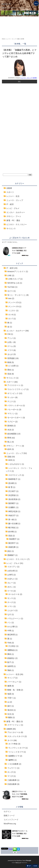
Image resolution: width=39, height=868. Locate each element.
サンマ (10, 598)
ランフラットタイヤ (17, 748)
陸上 (9, 442)
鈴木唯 (35, 78)
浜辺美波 (12, 495)
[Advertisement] (19, 28)
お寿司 (10, 575)
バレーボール (13, 410)
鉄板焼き (11, 658)
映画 (9, 362)
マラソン (11, 414)
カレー (10, 583)
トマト (10, 606)
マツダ (10, 776)
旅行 (9, 706)
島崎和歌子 (13, 479)
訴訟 (9, 551)
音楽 (9, 374)
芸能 (9, 457)
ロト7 (11, 319)
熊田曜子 (12, 503)
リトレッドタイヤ (16, 752)
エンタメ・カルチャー (16, 212)
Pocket (11, 849)
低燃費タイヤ (14, 756)
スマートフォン (14, 725)
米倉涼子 (12, 515)
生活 (9, 714)
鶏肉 (9, 670)
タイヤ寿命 (13, 744)
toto (10, 298)
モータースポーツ (15, 418)
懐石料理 (11, 635)
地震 (9, 694)
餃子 (9, 662)
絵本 (9, 449)
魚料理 (10, 666)
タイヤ (10, 740)
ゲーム (10, 346)
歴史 (9, 370)
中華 (9, 631)
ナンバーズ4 (13, 306)
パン (9, 623)
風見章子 (12, 543)
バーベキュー (13, 682)
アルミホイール (14, 732)
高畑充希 (12, 547)
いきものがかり (15, 464)
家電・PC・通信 (13, 220)
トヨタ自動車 (13, 764)
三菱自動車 (12, 780)
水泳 (9, 430)
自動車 (9, 188)
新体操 (10, 426)
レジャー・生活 (13, 196)
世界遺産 (11, 358)
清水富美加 (13, 499)
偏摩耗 (11, 760)
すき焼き (12, 646)
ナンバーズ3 (13, 302)
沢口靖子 (12, 491)
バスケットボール (15, 405)
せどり (10, 291)
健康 (9, 686)
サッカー (11, 397)
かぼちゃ (11, 579)
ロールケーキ (14, 594)
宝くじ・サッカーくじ (17, 295)
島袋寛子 (13, 539)
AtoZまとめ (6, 4)
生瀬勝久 (12, 507)
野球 (9, 438)
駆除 (10, 717)
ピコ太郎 (12, 366)
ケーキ (10, 591)
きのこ (10, 587)
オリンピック (13, 393)
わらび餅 (11, 627)
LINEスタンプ (14, 279)
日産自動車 (12, 784)
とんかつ (11, 610)
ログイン (7, 811)
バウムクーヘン (14, 618)
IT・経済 (10, 204)
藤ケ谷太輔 (13, 524)
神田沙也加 (13, 511)
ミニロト (12, 311)
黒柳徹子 (11, 555)
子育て (10, 698)
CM (9, 334)
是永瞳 (11, 483)
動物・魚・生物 (14, 690)
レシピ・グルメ (13, 208)
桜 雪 (10, 487)
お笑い (10, 342)
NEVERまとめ (13, 283)
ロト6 (11, 315)
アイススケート (14, 385)
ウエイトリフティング (17, 389)
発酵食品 (11, 650)
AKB (10, 460)
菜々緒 (11, 519)
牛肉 (9, 643)
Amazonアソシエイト (16, 271)
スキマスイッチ (15, 475)
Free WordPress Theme (23, 861)
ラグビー (11, 422)
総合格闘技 (12, 434)
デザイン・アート (14, 216)
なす (9, 614)
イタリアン (12, 567)
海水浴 (10, 710)
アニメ (10, 338)
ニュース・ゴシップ (26, 78)
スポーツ (10, 192)
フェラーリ (12, 768)
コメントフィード (11, 820)
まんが (10, 354)
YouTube (11, 287)
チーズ (10, 602)
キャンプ (11, 678)
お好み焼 (11, 571)
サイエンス (11, 229)
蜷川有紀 (12, 528)
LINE (9, 275)
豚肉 (9, 654)
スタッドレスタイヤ (16, 736)
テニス (10, 401)
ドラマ (10, 350)
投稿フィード (9, 816)
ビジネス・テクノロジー (17, 224)
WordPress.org (10, 824)
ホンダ (10, 772)
